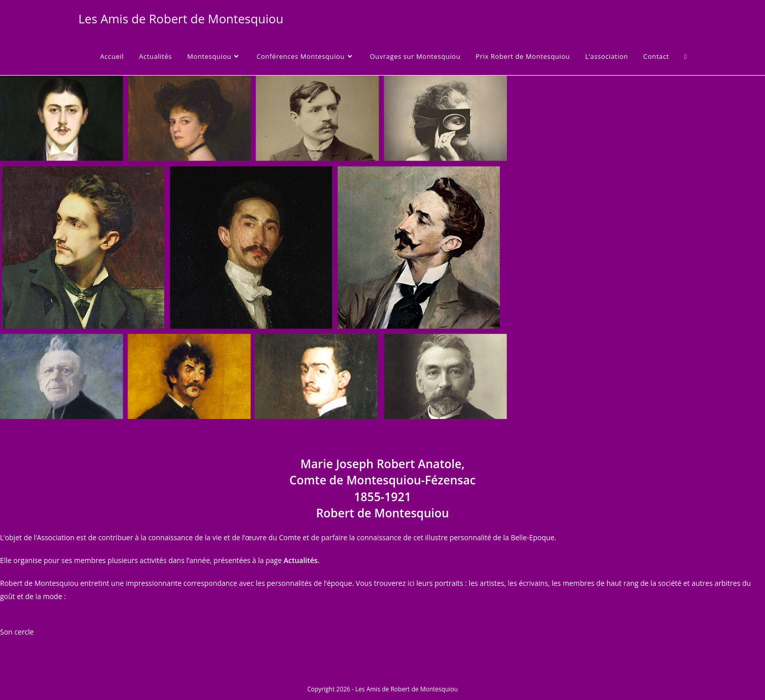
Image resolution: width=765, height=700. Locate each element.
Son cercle (17, 632)
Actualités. (301, 560)
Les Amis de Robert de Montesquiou (181, 19)
